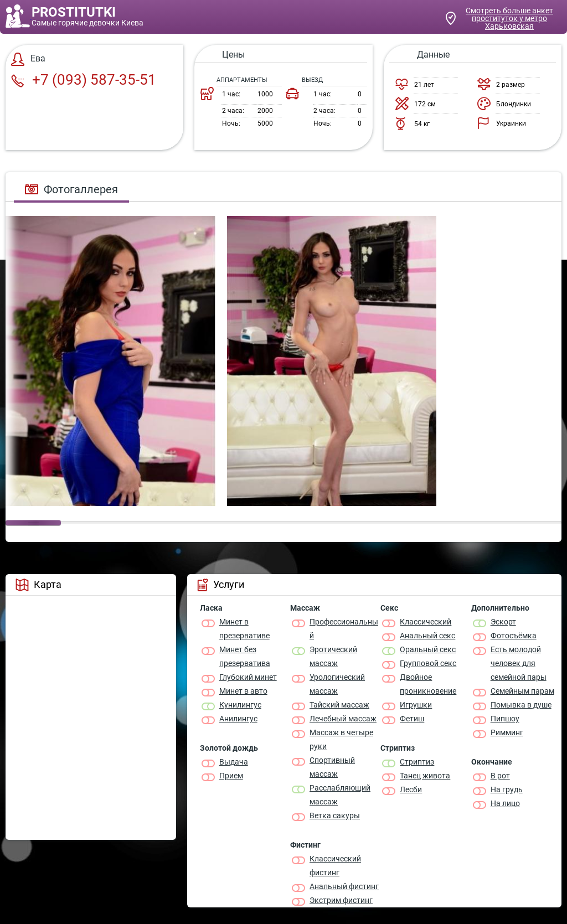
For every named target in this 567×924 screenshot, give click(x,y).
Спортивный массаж (332, 767)
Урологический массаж (337, 684)
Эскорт (503, 622)
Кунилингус (240, 705)
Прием (231, 776)
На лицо (505, 803)
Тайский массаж (339, 705)
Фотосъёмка (514, 636)
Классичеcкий (426, 622)
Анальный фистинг (344, 886)
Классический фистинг (335, 866)
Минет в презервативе (244, 629)
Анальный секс (427, 636)
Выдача (234, 762)
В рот (500, 776)
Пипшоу (505, 719)
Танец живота (425, 776)
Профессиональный (344, 629)
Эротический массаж (333, 656)
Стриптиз (417, 762)
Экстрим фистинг (341, 900)
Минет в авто (243, 691)
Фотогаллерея (71, 189)
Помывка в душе (521, 705)
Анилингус (238, 719)
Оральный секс (428, 649)
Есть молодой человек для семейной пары (519, 663)
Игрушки (416, 705)
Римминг (507, 732)
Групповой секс (428, 663)
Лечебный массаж (343, 719)
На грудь (507, 789)
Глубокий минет (248, 677)
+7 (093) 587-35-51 (84, 80)
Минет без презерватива (245, 656)
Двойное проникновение (428, 684)
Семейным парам (522, 691)
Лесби (411, 789)
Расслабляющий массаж (340, 795)
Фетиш (412, 719)
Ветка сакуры (335, 815)
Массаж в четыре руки (341, 739)
